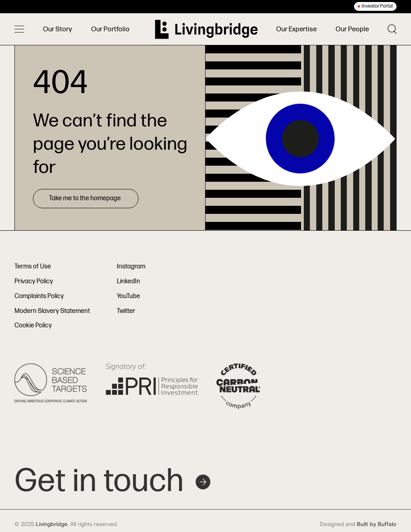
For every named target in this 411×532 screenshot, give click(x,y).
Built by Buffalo (377, 524)
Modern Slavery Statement (52, 311)
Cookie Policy (33, 326)
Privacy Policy (34, 281)
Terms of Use (33, 267)
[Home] (206, 29)
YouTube (128, 296)
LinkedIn (128, 281)
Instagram (131, 267)
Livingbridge (52, 524)
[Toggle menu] (19, 29)
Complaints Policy (39, 296)
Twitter (126, 311)
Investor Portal (377, 6)
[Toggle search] (392, 29)
